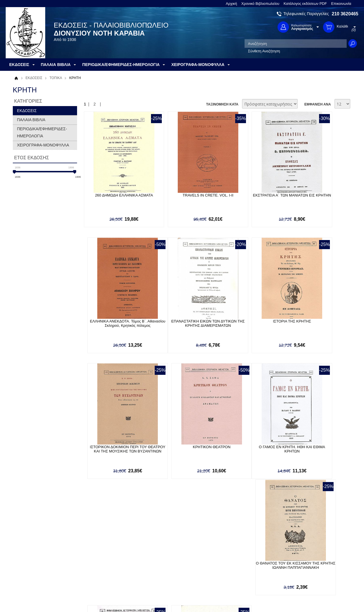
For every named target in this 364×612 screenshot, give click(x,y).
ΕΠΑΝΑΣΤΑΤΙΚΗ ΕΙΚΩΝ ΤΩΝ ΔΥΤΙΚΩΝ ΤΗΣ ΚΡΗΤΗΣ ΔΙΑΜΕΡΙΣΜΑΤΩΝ (114, 326)
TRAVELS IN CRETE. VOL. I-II (180, 195)
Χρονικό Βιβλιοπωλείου (260, 4)
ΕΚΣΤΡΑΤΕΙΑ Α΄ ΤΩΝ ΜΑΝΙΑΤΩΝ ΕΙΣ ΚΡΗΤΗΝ (246, 197)
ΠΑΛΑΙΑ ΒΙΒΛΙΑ (31, 120)
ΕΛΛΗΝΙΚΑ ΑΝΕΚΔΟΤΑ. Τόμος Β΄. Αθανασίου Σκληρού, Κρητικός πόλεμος (311, 199)
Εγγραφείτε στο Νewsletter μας (121, 519)
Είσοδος (162, 550)
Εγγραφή (162, 559)
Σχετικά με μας (28, 550)
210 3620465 (345, 14)
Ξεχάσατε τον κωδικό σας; (176, 568)
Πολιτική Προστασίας (34, 568)
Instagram (243, 568)
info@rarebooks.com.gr (312, 577)
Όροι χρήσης (27, 559)
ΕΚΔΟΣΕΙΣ (34, 78)
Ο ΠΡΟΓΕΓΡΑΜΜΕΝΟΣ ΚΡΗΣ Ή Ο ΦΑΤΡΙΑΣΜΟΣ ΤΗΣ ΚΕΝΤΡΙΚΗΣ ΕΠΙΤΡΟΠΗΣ (246, 453)
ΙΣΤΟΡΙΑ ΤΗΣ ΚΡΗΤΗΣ (180, 322)
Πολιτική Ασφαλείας (102, 573)
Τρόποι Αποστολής (101, 565)
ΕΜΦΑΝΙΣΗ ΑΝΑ (318, 104)
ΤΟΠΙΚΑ (56, 78)
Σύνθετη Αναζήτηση (264, 51)
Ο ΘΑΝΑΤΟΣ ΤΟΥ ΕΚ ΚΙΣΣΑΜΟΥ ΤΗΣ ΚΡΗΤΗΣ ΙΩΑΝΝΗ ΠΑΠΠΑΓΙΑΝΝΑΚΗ (180, 453)
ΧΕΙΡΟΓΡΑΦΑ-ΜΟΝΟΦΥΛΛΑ (43, 145)
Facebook (243, 550)
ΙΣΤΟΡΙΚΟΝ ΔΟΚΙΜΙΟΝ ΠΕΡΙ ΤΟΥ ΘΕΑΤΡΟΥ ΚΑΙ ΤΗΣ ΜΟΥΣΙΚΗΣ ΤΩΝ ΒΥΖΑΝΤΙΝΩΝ (246, 326)
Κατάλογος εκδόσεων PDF (305, 4)
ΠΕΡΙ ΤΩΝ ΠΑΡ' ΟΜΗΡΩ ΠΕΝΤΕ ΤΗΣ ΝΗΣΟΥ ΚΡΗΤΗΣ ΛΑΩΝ (311, 450)
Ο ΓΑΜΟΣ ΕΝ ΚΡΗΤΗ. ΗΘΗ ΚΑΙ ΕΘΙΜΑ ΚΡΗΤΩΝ (114, 450)
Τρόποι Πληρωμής (101, 556)
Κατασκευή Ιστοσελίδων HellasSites (322, 598)
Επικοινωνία (341, 4)
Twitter (240, 559)
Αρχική (231, 4)
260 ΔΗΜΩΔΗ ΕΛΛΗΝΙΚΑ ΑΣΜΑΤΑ (115, 195)
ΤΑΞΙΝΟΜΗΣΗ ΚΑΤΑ (222, 104)
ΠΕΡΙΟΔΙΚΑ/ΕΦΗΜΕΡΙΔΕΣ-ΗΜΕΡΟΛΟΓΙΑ (42, 132)
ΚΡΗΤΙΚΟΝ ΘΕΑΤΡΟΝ (311, 322)
